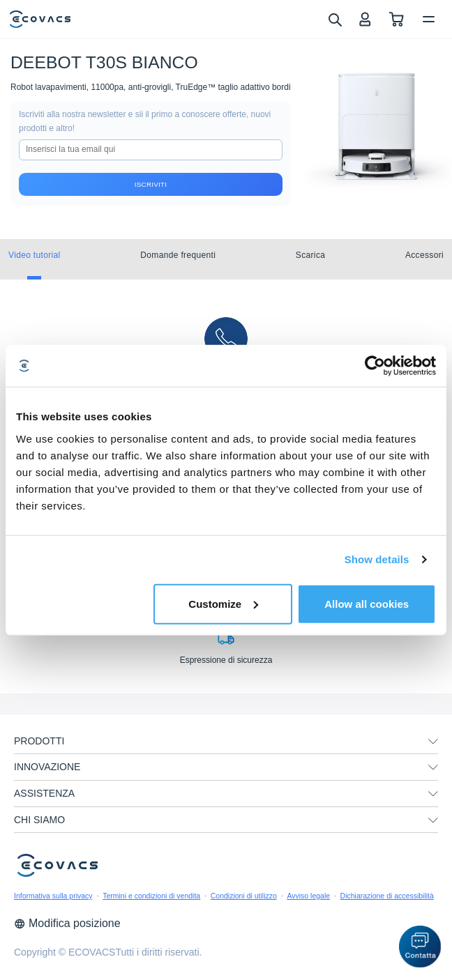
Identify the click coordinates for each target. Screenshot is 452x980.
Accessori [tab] (424, 255)
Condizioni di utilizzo (244, 896)
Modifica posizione (67, 923)
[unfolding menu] (433, 742)
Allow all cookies (367, 603)
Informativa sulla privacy (53, 896)
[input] (151, 150)
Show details (377, 559)
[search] (334, 19)
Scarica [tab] (310, 255)
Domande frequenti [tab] (178, 255)
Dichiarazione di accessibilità (387, 896)
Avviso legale (308, 896)
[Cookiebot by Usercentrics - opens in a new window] (375, 366)
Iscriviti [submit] (151, 184)
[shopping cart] (397, 19)
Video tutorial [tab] (35, 255)
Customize (223, 603)
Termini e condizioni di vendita (151, 896)
